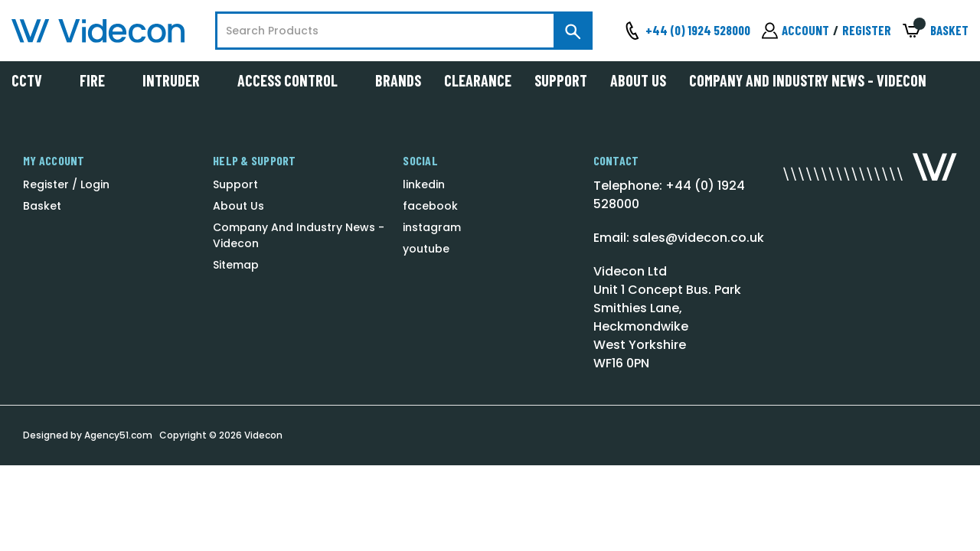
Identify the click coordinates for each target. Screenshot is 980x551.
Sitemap (236, 265)
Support (561, 80)
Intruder (178, 80)
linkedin (424, 184)
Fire (100, 80)
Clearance (478, 80)
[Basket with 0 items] (936, 31)
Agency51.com (118, 435)
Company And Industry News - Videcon (808, 80)
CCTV (34, 80)
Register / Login (66, 184)
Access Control (295, 80)
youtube (426, 249)
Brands (398, 80)
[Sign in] (795, 31)
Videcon (263, 435)
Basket (42, 206)
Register (867, 30)
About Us (638, 80)
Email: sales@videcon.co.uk (679, 238)
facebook (430, 206)
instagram (432, 227)
